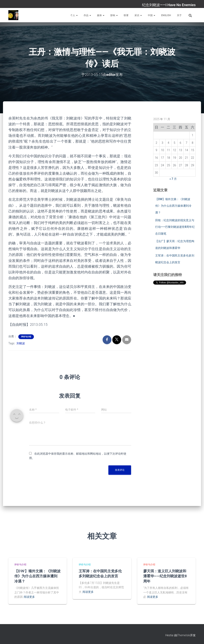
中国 (152, 15)
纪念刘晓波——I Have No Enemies (169, 5)
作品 (87, 15)
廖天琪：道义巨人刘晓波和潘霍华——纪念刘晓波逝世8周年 (165, 576)
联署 (126, 15)
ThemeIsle (184, 635)
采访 (138, 15)
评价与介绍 (26, 336)
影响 (114, 15)
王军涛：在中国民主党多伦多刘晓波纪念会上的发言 (100, 573)
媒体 (101, 15)
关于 (179, 15)
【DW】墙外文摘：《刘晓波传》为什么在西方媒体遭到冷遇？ (173, 206)
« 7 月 (173, 179)
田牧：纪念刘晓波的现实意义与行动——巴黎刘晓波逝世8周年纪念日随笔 (175, 227)
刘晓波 (21, 343)
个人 (74, 15)
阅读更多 (29, 597)
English (166, 15)
